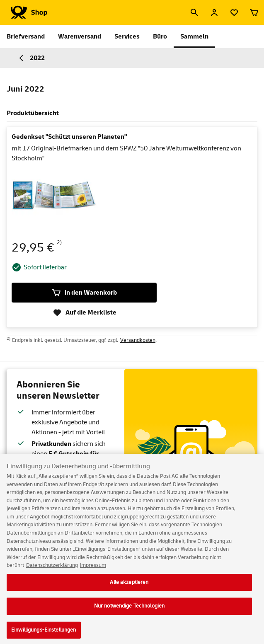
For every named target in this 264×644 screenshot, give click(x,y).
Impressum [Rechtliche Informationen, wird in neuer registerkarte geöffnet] (93, 570)
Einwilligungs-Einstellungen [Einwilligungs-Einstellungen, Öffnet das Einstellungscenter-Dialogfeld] (44, 634)
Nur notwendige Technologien (130, 610)
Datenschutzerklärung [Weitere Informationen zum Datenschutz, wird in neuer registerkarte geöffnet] (52, 570)
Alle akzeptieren (129, 586)
